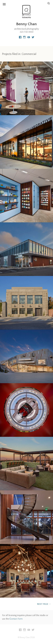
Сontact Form (16, 619)
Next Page (44, 604)
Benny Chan (26, 24)
